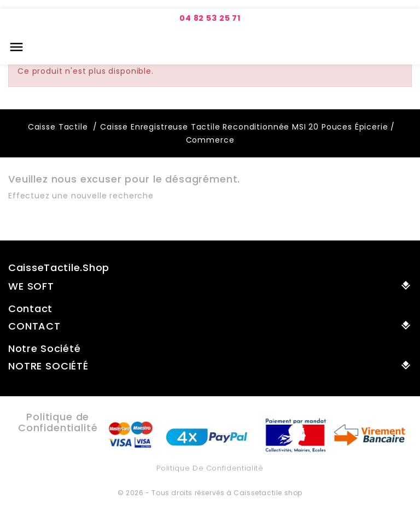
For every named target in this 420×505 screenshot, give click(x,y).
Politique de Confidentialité (210, 468)
